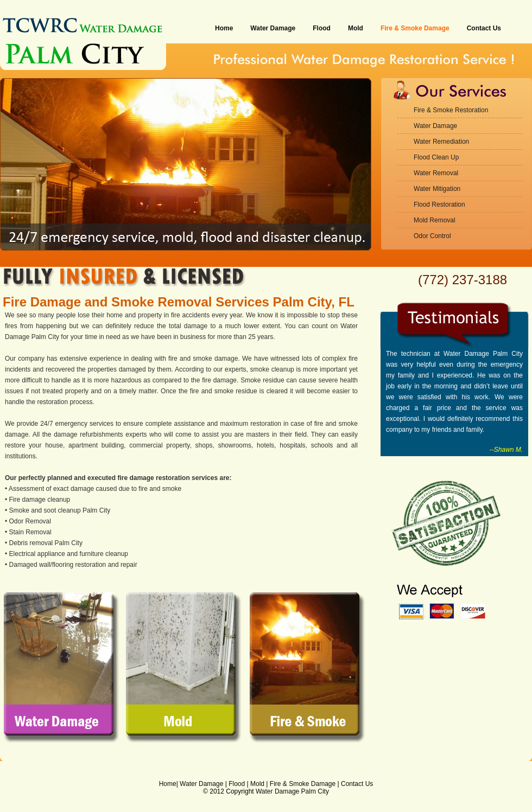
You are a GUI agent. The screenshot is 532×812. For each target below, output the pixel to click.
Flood (322, 28)
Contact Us (484, 28)
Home (224, 28)
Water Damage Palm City (292, 791)
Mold (356, 28)
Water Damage (273, 28)
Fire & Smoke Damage (415, 28)
